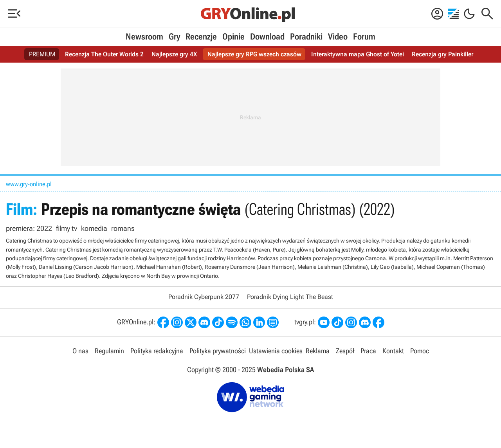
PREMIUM (42, 54)
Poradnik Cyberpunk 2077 (204, 297)
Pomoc (420, 351)
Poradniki (306, 37)
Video (338, 37)
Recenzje (201, 37)
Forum (364, 37)
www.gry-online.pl (29, 184)
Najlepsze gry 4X (174, 54)
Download (267, 37)
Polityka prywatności (218, 351)
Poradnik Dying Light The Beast (290, 297)
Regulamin (109, 351)
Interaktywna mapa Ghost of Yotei (358, 54)
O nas (80, 351)
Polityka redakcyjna (157, 351)
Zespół (345, 351)
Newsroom (144, 37)
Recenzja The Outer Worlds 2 (104, 54)
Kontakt (393, 351)
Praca (368, 351)
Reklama (318, 351)
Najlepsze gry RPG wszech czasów (254, 54)
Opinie (233, 37)
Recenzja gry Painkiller (442, 54)
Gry (174, 37)
